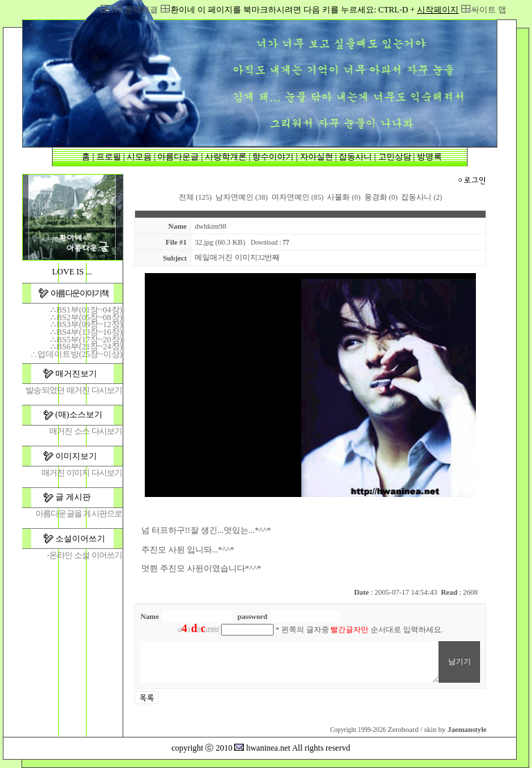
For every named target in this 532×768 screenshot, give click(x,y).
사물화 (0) (344, 197)
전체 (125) (195, 197)
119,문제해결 (134, 10)
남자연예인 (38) (241, 197)
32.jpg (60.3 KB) (220, 242)
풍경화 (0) (381, 197)
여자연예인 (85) (298, 197)
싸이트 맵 (489, 10)
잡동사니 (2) (422, 197)
